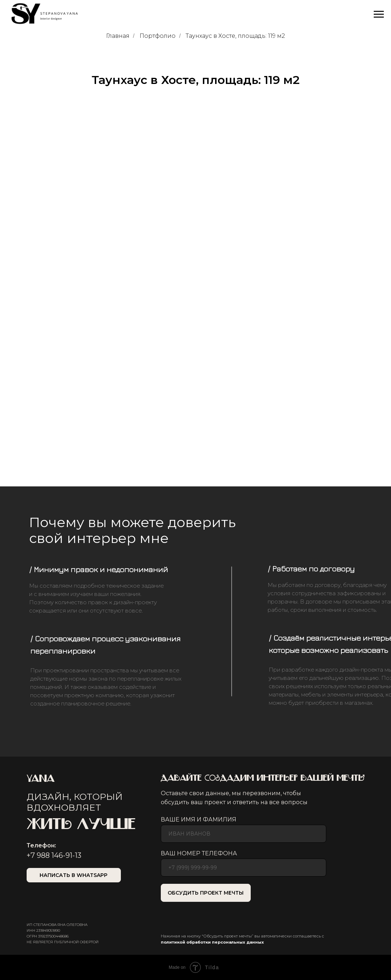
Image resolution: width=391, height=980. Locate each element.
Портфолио (158, 36)
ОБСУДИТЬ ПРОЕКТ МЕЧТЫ (206, 893)
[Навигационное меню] (379, 14)
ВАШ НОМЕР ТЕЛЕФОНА (199, 853)
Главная (118, 36)
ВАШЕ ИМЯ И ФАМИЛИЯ (199, 819)
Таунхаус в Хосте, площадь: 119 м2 (235, 36)
